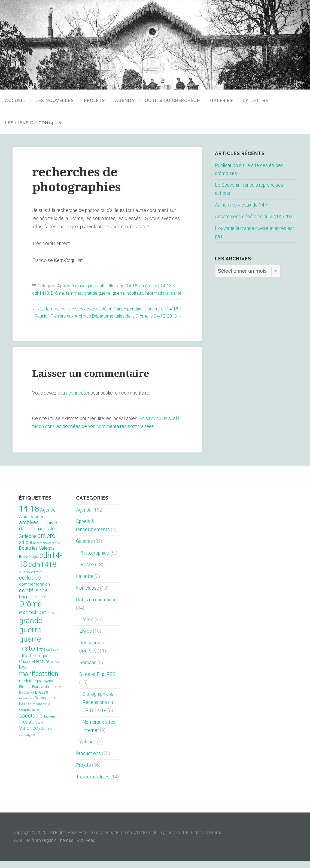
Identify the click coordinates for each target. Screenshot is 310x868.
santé (176, 293)
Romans (88, 670)
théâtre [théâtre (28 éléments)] (27, 729)
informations (157, 293)
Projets (94, 101)
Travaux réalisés (93, 784)
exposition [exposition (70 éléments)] (33, 620)
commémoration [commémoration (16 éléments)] (34, 592)
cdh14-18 (162, 286)
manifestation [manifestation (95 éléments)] (39, 681)
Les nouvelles (55, 101)
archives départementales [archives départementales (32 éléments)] (39, 533)
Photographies (94, 560)
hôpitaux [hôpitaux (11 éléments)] (51, 657)
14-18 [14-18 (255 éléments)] (29, 516)
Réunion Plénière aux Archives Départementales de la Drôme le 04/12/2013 (105, 323)
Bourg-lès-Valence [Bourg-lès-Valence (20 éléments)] (37, 555)
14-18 (132, 286)
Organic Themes (58, 848)
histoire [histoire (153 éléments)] (31, 655)
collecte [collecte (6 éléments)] (36, 579)
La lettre (267, 101)
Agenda (129, 101)
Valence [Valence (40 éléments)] (28, 735)
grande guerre (97, 293)
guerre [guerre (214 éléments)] (30, 646)
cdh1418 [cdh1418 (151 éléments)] (42, 572)
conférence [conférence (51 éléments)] (33, 598)
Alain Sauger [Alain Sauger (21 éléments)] (31, 524)
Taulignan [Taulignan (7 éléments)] (51, 724)
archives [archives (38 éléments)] (29, 530)
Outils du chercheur (176, 101)
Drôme (57, 293)
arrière (145, 286)
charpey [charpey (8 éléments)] (25, 579)
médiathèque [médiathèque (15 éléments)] (31, 688)
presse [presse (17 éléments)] (42, 700)
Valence (88, 749)
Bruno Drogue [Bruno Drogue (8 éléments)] (29, 564)
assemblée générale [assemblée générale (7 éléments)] (46, 550)
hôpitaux (135, 293)
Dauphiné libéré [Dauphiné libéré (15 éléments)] (33, 604)
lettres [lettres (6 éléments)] (55, 669)
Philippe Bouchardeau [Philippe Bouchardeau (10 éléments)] (36, 694)
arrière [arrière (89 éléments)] (46, 543)
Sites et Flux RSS (97, 682)
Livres (86, 638)
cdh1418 (41, 293)
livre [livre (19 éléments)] (23, 674)
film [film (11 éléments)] (51, 621)
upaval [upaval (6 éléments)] (40, 730)
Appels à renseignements (81, 286)
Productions (89, 761)
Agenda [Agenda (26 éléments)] (48, 517)
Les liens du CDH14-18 (33, 123)
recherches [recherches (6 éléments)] (26, 706)
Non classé (88, 595)
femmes (74, 293)
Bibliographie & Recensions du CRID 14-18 (98, 710)
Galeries (229, 101)
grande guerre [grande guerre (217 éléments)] (31, 632)
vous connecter (74, 400)
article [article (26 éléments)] (26, 550)
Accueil (15, 101)
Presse (87, 572)
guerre (119, 293)
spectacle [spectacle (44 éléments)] (31, 723)
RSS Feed (86, 848)
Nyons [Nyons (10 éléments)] (48, 688)
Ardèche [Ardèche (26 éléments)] (28, 544)
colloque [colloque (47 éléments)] (30, 585)
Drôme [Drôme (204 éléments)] (30, 611)
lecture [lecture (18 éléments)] (43, 669)
